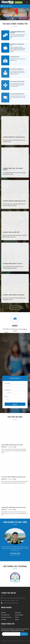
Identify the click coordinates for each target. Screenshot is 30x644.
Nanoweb (21, 641)
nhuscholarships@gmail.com (11, 603)
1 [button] (13, 19)
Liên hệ (17, 619)
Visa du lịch (18, 613)
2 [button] (15, 19)
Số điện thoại (8, 390)
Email (7, 396)
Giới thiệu (3, 613)
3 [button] (17, 19)
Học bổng (4, 619)
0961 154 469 (7, 601)
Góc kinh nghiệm (19, 615)
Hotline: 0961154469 (7, 6)
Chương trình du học (6, 617)
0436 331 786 (14, 601)
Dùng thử (19, 2)
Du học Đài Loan (5, 615)
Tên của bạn (8, 384)
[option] (15, 323)
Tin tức (17, 617)
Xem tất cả (15, 308)
